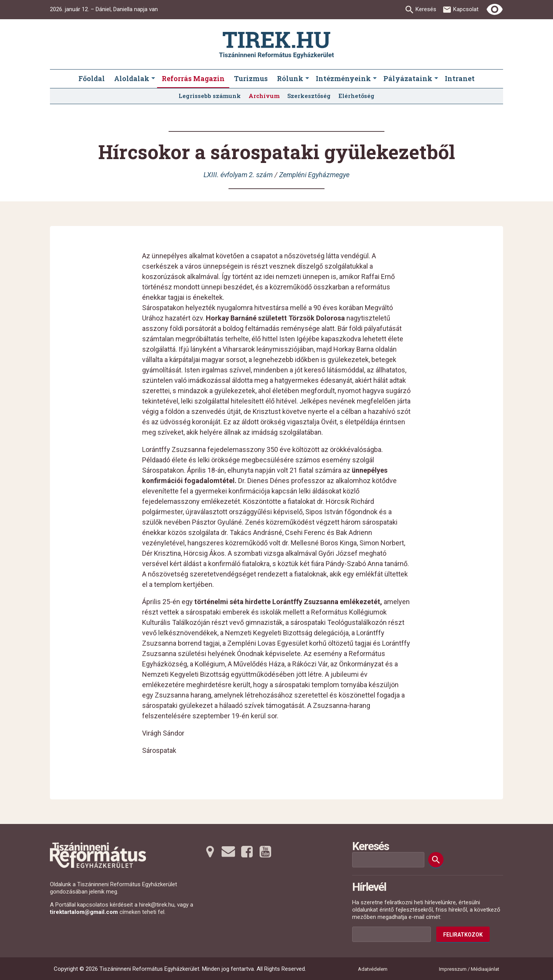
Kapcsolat (466, 9)
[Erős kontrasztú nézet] (495, 10)
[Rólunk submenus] (307, 79)
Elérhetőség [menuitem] (356, 96)
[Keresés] (436, 860)
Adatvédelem (373, 969)
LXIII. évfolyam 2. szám (238, 175)
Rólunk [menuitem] (290, 78)
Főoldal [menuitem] (92, 78)
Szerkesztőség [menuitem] (309, 96)
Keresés (426, 9)
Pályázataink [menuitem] (408, 78)
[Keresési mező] (388, 860)
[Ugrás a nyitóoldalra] (276, 45)
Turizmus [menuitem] (251, 78)
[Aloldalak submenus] (153, 79)
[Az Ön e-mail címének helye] (392, 934)
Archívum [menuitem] (264, 96)
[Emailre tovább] (228, 852)
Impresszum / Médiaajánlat (469, 969)
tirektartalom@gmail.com (84, 912)
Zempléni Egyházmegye (314, 175)
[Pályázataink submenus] (436, 79)
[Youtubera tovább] (265, 852)
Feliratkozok (463, 935)
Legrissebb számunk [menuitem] (210, 96)
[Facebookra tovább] (247, 852)
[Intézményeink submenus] (375, 79)
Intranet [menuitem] (460, 78)
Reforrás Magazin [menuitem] (193, 78)
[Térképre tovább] (210, 852)
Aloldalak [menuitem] (132, 78)
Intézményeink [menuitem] (343, 78)
